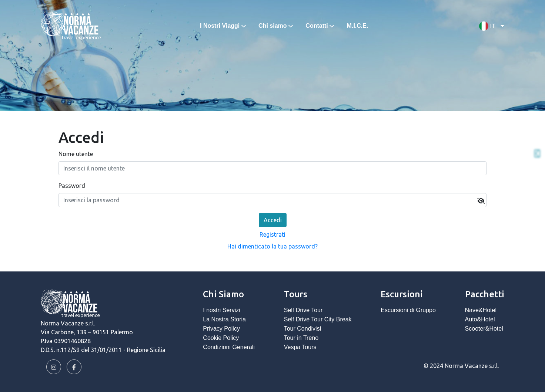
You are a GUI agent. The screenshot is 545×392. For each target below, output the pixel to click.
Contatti (317, 26)
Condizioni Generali (229, 347)
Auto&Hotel (480, 319)
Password (72, 186)
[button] (490, 26)
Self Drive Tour (303, 310)
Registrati (272, 234)
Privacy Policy (221, 329)
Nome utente (76, 154)
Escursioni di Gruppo (408, 310)
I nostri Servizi (221, 310)
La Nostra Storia (224, 319)
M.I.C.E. (358, 26)
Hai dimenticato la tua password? (272, 246)
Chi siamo (272, 26)
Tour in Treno (301, 338)
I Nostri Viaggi (220, 26)
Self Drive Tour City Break (318, 319)
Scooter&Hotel (484, 329)
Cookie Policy (221, 338)
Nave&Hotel (481, 310)
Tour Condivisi (302, 329)
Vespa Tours (300, 347)
